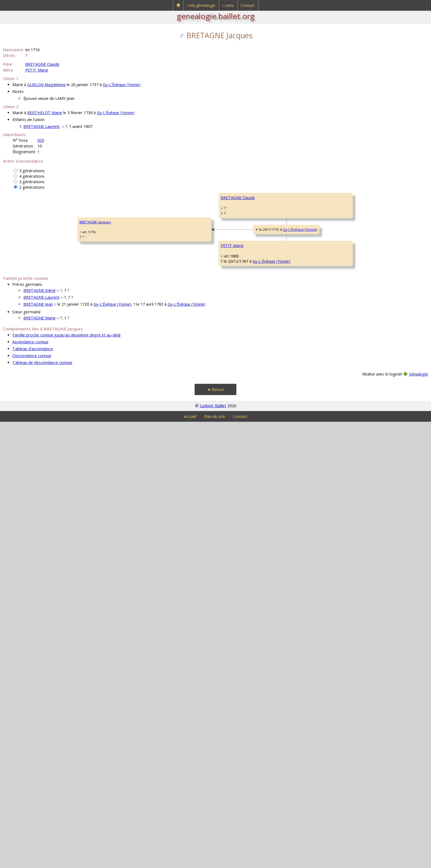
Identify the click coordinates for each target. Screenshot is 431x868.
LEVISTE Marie (189, 643)
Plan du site (215, 863)
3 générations (32, 182)
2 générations (32, 187)
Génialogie (418, 820)
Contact (248, 5)
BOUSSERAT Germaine (197, 379)
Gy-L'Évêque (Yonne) (122, 85)
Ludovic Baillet (213, 852)
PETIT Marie (37, 70)
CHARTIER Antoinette (366, 495)
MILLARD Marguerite (280, 544)
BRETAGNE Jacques (22, 445)
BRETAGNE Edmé (39, 737)
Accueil (190, 863)
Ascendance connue (30, 788)
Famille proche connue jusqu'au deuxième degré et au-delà (66, 781)
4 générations (32, 176)
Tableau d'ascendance (33, 795)
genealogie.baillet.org (216, 16)
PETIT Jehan (273, 478)
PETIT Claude (189, 511)
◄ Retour (215, 836)
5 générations (32, 171)
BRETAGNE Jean (38, 750)
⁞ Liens (228, 5)
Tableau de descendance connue (42, 809)
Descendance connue (32, 802)
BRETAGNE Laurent (41, 126)
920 (41, 140)
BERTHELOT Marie (45, 113)
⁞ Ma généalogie (201, 5)
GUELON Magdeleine (46, 85)
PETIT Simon (359, 462)
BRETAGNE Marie (39, 764)
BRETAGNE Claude (42, 64)
